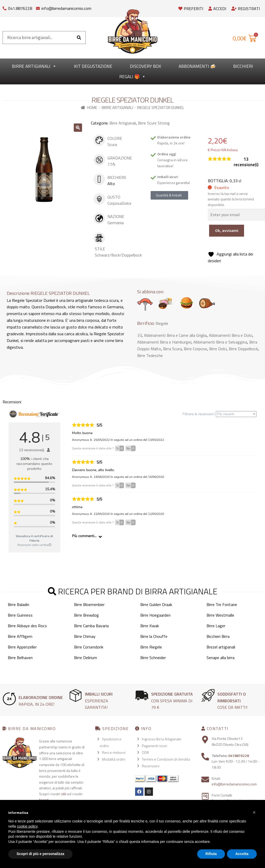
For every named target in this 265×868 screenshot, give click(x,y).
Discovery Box (145, 66)
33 (139, 335)
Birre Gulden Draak (156, 604)
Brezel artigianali (221, 647)
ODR (145, 752)
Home (92, 108)
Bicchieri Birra (218, 636)
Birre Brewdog (86, 615)
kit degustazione (93, 66)
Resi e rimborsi (114, 752)
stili (64, 794)
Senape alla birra (220, 658)
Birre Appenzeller (22, 647)
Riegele (162, 323)
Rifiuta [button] (211, 854)
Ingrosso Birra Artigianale (161, 739)
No (131, 448)
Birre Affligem (20, 636)
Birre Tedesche (150, 355)
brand (44, 800)
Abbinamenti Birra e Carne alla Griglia (175, 335)
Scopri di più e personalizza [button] (40, 854)
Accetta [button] (242, 854)
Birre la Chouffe (154, 636)
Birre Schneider (153, 658)
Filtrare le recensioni (219, 414)
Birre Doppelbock (243, 349)
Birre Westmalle (220, 615)
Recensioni (151, 766)
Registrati (246, 9)
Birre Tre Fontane (222, 604)
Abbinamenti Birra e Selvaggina (220, 342)
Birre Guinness (20, 615)
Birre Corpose (195, 349)
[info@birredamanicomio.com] (38, 7)
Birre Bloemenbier (89, 604)
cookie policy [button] (27, 826)
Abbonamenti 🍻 (197, 66)
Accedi (217, 9)
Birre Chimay (85, 636)
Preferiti (191, 9)
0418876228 (239, 756)
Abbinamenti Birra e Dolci (231, 335)
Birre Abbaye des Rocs (27, 626)
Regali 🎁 (132, 77)
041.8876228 (20, 8)
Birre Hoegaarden (155, 615)
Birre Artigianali (34, 66)
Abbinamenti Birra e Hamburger (164, 342)
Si (120, 448)
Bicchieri (243, 66)
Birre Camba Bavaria (91, 626)
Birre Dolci (218, 349)
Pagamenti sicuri (154, 746)
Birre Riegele (151, 647)
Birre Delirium (86, 658)
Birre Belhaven (20, 658)
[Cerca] (79, 38)
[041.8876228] (5, 7)
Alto (111, 184)
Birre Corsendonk (89, 647)
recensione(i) (246, 162)
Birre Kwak (150, 626)
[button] (78, 128)
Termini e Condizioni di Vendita (166, 759)
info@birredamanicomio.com (66, 8)
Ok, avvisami (227, 230)
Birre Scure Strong (154, 123)
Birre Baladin (19, 604)
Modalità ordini (114, 759)
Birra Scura (172, 349)
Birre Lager (216, 626)
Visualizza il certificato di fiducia (34, 538)
